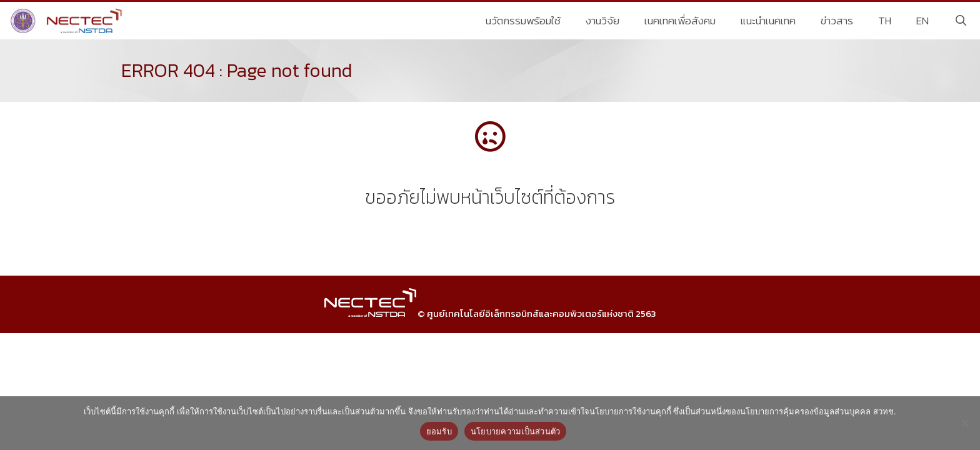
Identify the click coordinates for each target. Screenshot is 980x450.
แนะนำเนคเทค (768, 21)
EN (922, 21)
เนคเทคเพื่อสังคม (680, 21)
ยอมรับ (439, 432)
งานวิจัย (602, 21)
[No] (964, 423)
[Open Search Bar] (961, 21)
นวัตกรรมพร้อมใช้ (523, 21)
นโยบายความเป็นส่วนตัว (516, 432)
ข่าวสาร (837, 21)
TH (885, 21)
